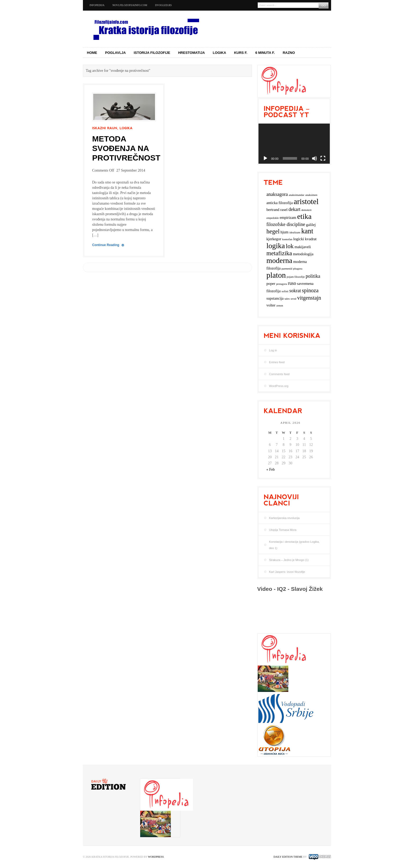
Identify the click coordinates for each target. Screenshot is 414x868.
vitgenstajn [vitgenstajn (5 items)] (309, 298)
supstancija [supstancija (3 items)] (275, 298)
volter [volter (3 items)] (271, 305)
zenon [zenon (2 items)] (280, 306)
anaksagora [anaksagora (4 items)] (277, 194)
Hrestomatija (191, 53)
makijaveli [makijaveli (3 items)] (303, 247)
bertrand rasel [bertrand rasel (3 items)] (277, 210)
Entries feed (277, 362)
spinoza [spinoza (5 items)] (310, 290)
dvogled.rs (163, 5)
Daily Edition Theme (288, 857)
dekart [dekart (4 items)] (295, 209)
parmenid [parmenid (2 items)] (287, 269)
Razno (289, 53)
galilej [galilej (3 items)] (311, 225)
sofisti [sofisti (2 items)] (285, 291)
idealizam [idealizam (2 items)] (295, 232)
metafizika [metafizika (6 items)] (279, 253)
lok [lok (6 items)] (290, 246)
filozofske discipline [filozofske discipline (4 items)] (286, 224)
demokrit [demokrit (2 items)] (306, 210)
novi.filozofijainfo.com (130, 5)
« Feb (271, 470)
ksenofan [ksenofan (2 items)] (287, 239)
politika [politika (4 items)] (313, 276)
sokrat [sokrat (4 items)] (295, 291)
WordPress (156, 857)
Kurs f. (241, 53)
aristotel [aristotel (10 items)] (306, 201)
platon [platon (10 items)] (276, 275)
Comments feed (279, 374)
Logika (220, 53)
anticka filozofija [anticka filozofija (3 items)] (280, 203)
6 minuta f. (265, 53)
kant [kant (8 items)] (307, 231)
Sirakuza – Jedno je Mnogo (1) (289, 560)
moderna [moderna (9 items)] (279, 260)
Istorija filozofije (152, 53)
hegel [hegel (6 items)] (273, 231)
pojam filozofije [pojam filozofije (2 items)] (296, 277)
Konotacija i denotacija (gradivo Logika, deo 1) (294, 545)
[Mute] (314, 158)
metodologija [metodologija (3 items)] (303, 254)
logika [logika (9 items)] (276, 246)
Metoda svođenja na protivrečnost (126, 148)
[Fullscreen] (323, 158)
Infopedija (97, 5)
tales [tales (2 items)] (287, 299)
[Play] (265, 158)
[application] (294, 144)
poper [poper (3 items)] (271, 284)
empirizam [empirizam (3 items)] (288, 218)
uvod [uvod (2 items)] (293, 299)
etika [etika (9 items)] (304, 216)
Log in (273, 350)
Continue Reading (106, 245)
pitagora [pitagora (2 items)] (298, 269)
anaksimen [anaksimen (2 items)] (311, 195)
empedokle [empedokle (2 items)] (273, 218)
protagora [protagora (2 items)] (282, 284)
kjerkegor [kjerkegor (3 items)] (274, 239)
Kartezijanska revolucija (284, 518)
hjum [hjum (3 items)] (284, 232)
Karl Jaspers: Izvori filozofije (287, 572)
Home (92, 53)
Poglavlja (116, 53)
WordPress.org (279, 386)
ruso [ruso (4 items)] (292, 283)
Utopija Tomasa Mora (283, 530)
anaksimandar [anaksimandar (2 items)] (296, 195)
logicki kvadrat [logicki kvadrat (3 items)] (305, 239)
